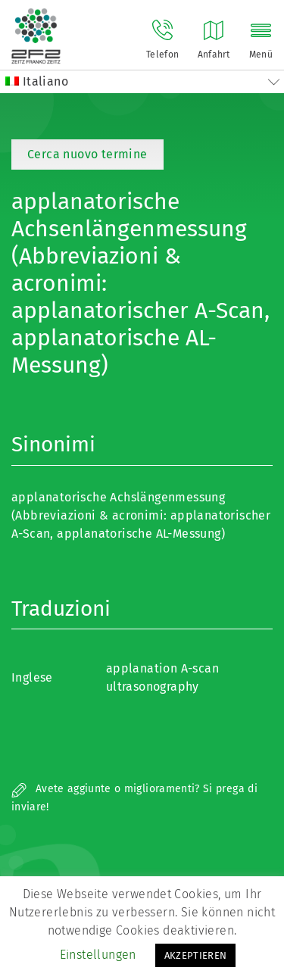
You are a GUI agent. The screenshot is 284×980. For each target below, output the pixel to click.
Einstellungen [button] (98, 955)
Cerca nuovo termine (87, 154)
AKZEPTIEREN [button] (196, 955)
